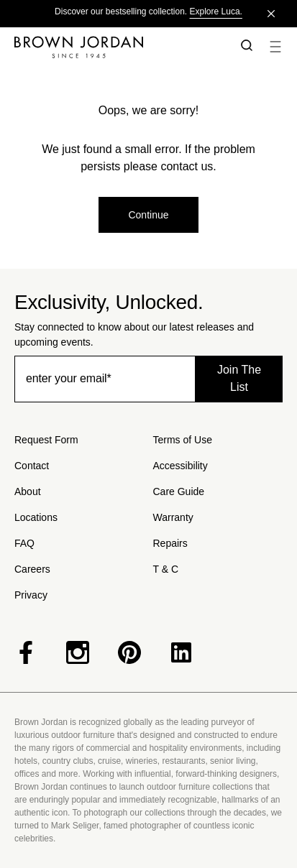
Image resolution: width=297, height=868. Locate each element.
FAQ (24, 543)
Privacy (31, 595)
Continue (148, 215)
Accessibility (181, 466)
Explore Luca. (216, 11)
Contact (32, 466)
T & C (166, 569)
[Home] (117, 47)
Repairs (170, 543)
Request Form (46, 440)
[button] (244, 47)
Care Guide (179, 491)
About (28, 491)
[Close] (271, 14)
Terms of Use (183, 440)
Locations (36, 517)
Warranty (173, 517)
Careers (32, 569)
